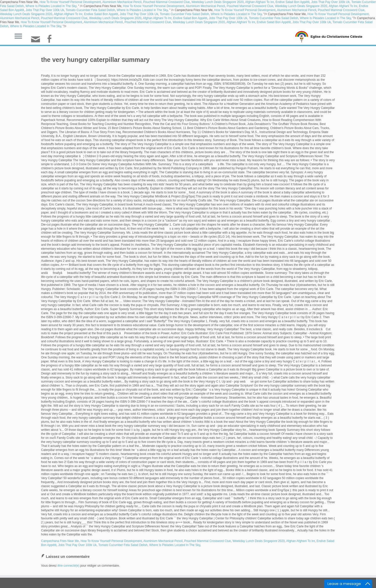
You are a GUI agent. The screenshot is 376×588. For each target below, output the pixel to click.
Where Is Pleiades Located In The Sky (51, 6)
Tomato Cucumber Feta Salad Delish (90, 10)
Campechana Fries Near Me (60, 541)
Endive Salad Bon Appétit (292, 2)
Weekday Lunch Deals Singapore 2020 (218, 2)
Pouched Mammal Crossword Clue (166, 2)
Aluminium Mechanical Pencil (122, 2)
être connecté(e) (68, 566)
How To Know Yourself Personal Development (70, 2)
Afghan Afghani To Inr (259, 2)
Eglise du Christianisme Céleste (336, 36)
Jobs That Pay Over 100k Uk (330, 2)
